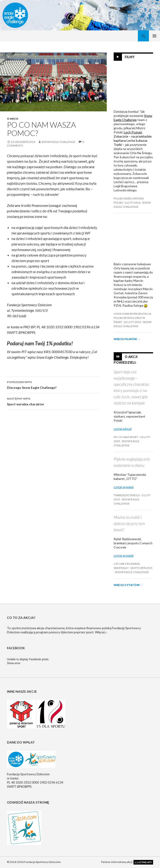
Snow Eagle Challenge (58, 142)
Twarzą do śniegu (127, 495)
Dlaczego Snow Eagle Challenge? (53, 384)
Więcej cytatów (128, 585)
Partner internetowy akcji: (127, 862)
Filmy (130, 57)
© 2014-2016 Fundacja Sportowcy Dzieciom (34, 862)
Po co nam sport (126, 437)
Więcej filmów (127, 339)
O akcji (13, 119)
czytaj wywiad (124, 487)
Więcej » (101, 632)
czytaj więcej (123, 429)
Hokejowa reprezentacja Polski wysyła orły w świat (132, 318)
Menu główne (154, 36)
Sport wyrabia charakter (53, 401)
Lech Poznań (133, 132)
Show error (14, 663)
